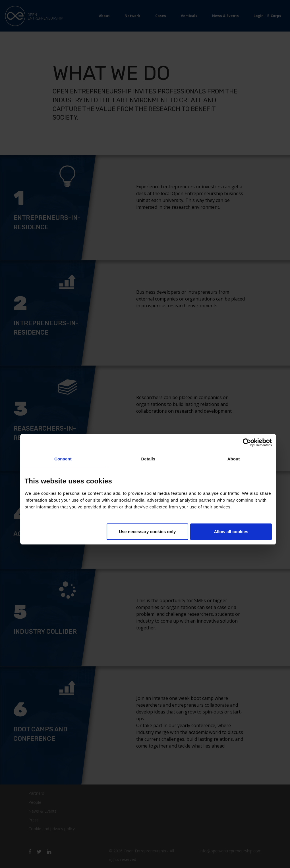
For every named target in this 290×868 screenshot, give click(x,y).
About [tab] (233, 459)
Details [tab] (148, 459)
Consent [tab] (63, 459)
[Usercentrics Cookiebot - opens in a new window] (247, 443)
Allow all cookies (231, 532)
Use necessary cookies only (147, 532)
